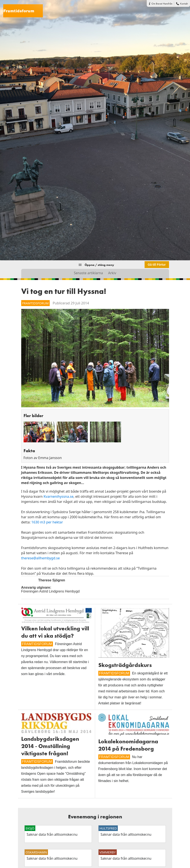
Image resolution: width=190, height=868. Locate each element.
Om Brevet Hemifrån (162, 4)
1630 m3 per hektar (47, 522)
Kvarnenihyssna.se (58, 496)
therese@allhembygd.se (41, 558)
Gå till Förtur (157, 265)
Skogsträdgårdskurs (125, 665)
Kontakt (184, 4)
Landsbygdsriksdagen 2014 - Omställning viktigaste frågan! (50, 746)
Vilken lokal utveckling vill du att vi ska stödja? (55, 632)
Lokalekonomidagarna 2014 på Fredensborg (128, 745)
